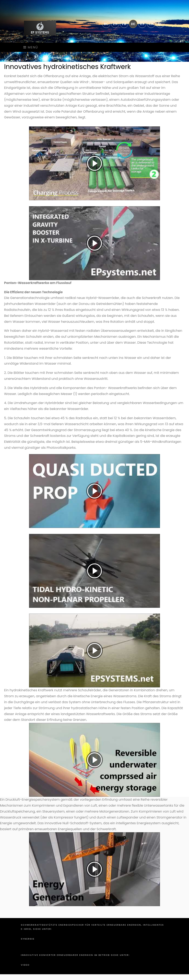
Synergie (28, 939)
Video (25, 965)
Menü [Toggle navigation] (31, 47)
